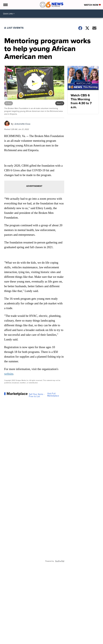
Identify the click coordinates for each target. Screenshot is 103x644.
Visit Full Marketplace (53, 395)
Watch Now (92, 5)
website (9, 374)
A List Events (14, 28)
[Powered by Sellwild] (60, 561)
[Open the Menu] (5, 5)
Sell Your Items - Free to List (37, 395)
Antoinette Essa (22, 124)
